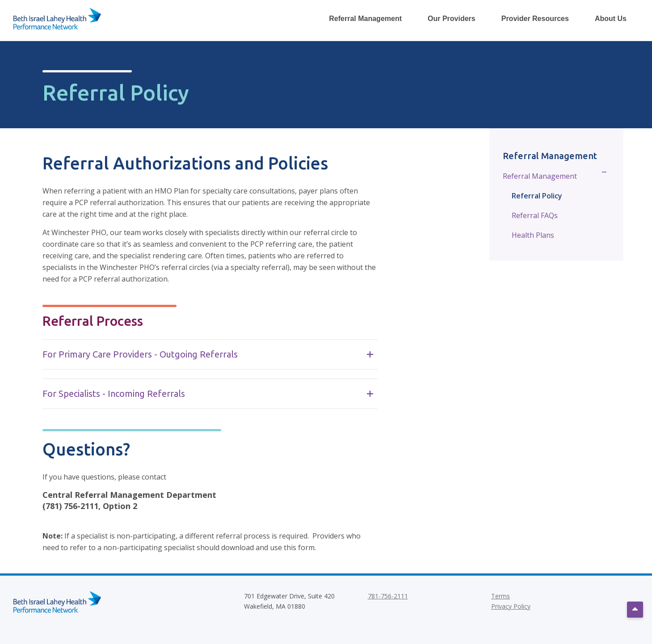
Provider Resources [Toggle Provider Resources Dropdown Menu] (535, 19)
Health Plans (533, 235)
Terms (501, 596)
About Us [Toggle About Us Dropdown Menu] (611, 19)
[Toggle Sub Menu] (604, 175)
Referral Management (540, 176)
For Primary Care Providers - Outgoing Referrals (208, 354)
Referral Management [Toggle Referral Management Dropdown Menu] (365, 19)
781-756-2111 (388, 596)
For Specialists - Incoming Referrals (208, 394)
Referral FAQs (535, 215)
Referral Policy (537, 196)
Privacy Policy (511, 606)
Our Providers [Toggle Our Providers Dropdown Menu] (452, 19)
